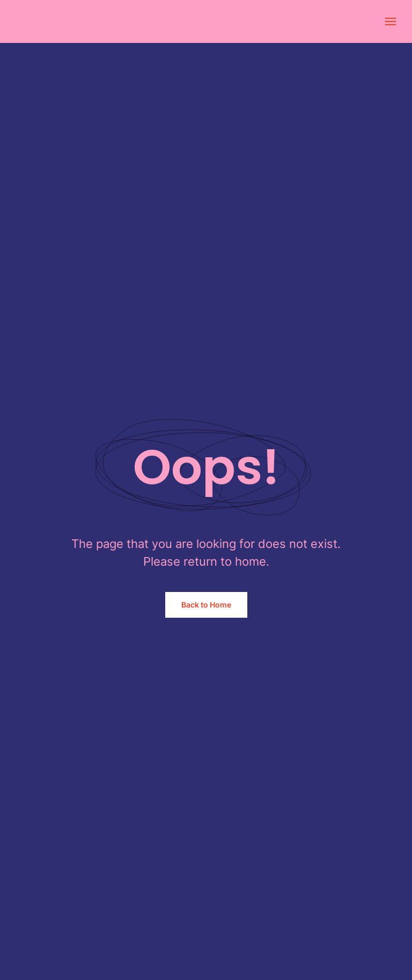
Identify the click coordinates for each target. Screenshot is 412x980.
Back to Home (206, 605)
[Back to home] (206, 21)
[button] (391, 21)
